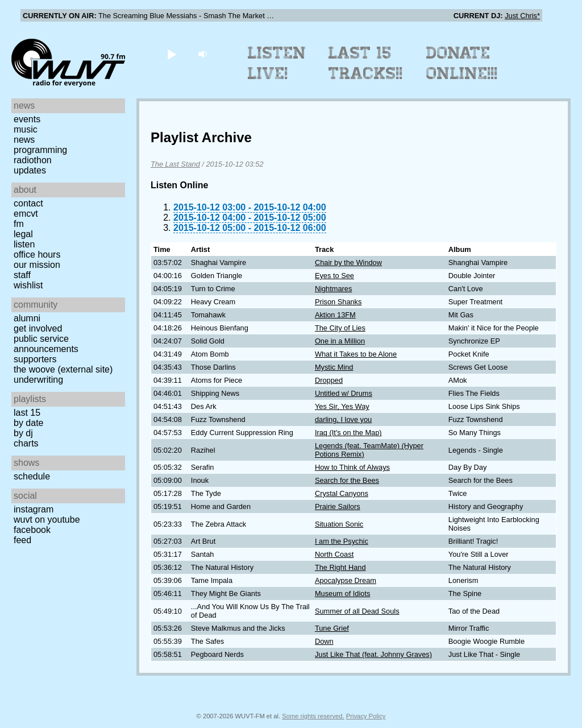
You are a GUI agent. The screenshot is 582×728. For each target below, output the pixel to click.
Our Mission (37, 265)
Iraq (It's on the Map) (348, 433)
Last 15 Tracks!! (366, 63)
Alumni (27, 318)
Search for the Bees (347, 480)
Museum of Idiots (342, 593)
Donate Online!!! (462, 63)
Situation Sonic (339, 524)
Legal (23, 234)
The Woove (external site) (63, 369)
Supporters (35, 359)
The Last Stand (175, 164)
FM (19, 224)
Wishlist (28, 285)
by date (28, 423)
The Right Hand (340, 567)
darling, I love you (343, 419)
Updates (30, 170)
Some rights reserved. (313, 716)
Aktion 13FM (335, 315)
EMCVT (26, 214)
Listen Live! (277, 63)
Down (324, 641)
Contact (28, 203)
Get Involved (38, 328)
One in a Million (340, 341)
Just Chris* (522, 16)
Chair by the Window (348, 262)
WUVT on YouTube (47, 520)
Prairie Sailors (338, 506)
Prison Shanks (338, 302)
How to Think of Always (352, 467)
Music (26, 129)
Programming (40, 150)
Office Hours (37, 255)
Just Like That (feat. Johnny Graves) (373, 654)
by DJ (23, 433)
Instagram (34, 509)
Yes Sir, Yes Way (342, 406)
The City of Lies (340, 328)
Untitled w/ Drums (344, 393)
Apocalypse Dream (346, 580)
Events (27, 119)
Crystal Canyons (342, 493)
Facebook (32, 530)
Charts (26, 443)
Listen (24, 244)
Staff (22, 275)
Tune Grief (332, 628)
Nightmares (333, 289)
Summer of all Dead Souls (357, 611)
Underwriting (38, 380)
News (24, 140)
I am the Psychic (342, 541)
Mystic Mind (334, 367)
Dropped (329, 380)
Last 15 (27, 413)
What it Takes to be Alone (356, 354)
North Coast (334, 554)
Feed (22, 540)
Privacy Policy (366, 716)
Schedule (32, 476)
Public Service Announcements (46, 344)
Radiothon (33, 160)
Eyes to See (334, 276)
